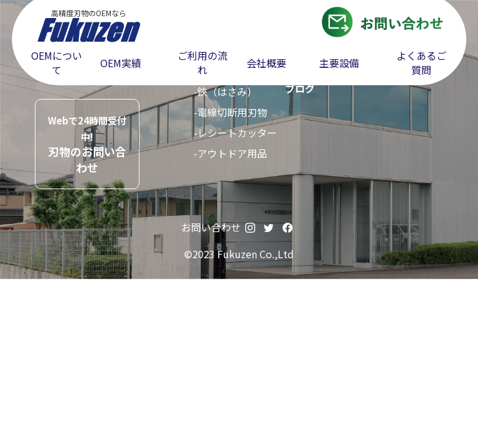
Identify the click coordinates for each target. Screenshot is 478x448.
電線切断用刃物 (232, 112)
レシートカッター (237, 133)
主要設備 (339, 63)
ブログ (300, 88)
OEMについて (57, 63)
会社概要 (266, 63)
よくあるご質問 (421, 63)
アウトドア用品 (232, 153)
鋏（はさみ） (227, 91)
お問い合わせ (211, 227)
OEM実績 (121, 63)
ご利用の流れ (202, 63)
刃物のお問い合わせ (87, 145)
